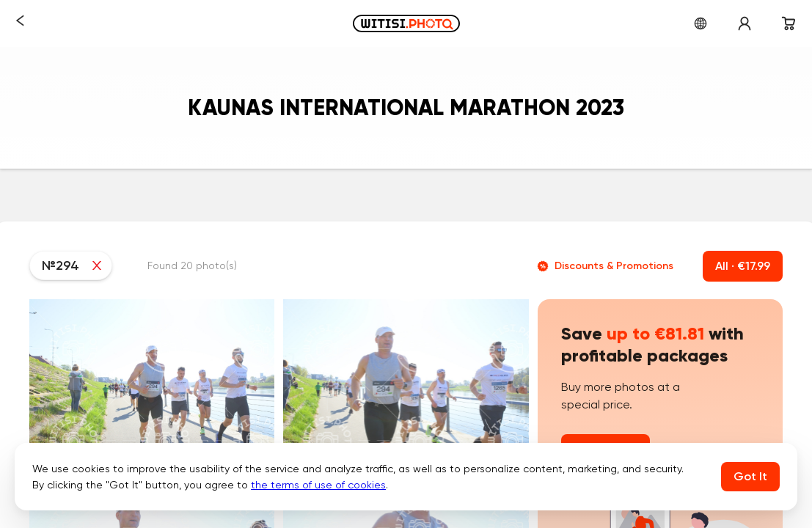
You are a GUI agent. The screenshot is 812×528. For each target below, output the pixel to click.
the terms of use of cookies (318, 485)
